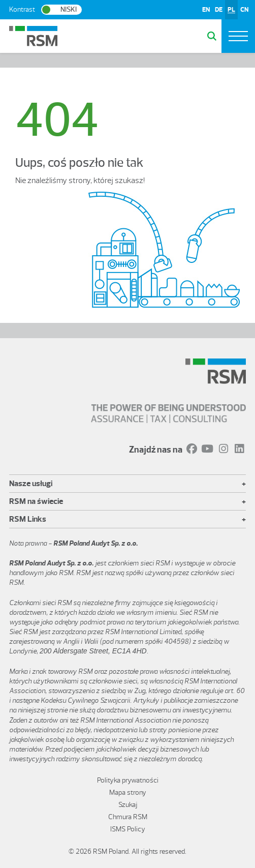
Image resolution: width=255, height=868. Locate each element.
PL (231, 9)
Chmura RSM (128, 817)
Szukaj (128, 805)
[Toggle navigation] (238, 36)
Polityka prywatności (128, 780)
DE (219, 9)
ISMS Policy (128, 829)
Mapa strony (128, 792)
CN (244, 9)
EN (206, 9)
